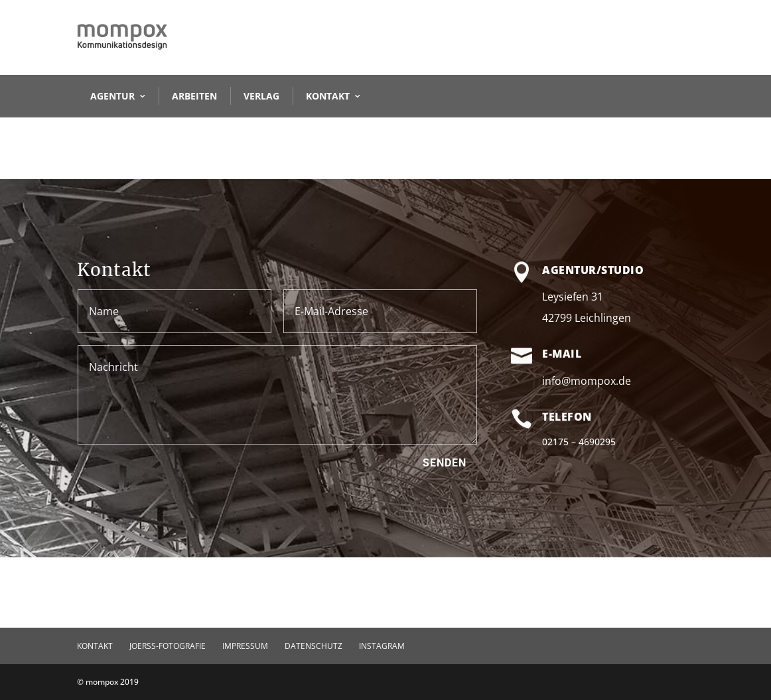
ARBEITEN (194, 96)
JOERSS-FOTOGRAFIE (168, 646)
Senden (445, 463)
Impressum (245, 646)
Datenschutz (314, 646)
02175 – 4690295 (579, 442)
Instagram (382, 646)
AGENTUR (112, 96)
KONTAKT (328, 96)
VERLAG (261, 96)
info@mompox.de (587, 381)
